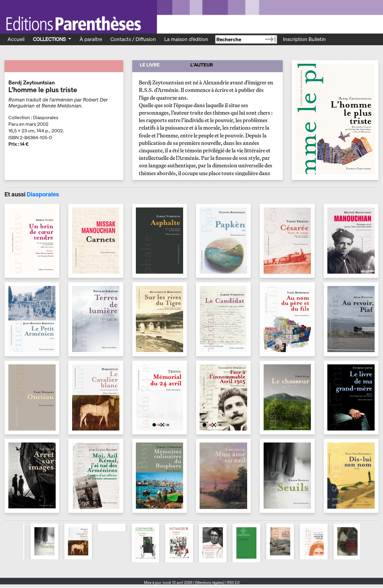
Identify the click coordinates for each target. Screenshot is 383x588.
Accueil (16, 39)
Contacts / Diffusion (133, 39)
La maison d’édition (186, 39)
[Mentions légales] (210, 582)
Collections (50, 39)
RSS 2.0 (233, 582)
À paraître (91, 39)
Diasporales (43, 194)
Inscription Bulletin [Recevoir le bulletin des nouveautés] (304, 39)
